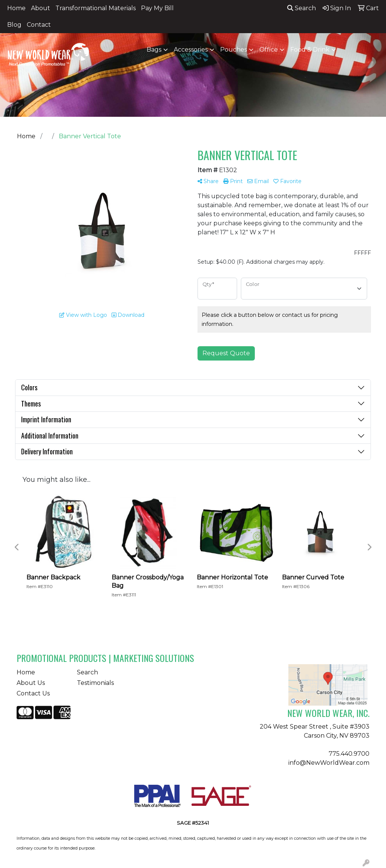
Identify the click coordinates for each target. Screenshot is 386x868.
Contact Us (33, 693)
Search (302, 8)
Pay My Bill (157, 8)
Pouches (234, 50)
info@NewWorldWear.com (329, 763)
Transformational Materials (96, 8)
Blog (14, 25)
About (41, 8)
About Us (31, 683)
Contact (39, 25)
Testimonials (95, 683)
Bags (154, 50)
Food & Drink (310, 50)
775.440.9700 (349, 754)
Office (269, 50)
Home (16, 8)
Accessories (191, 50)
